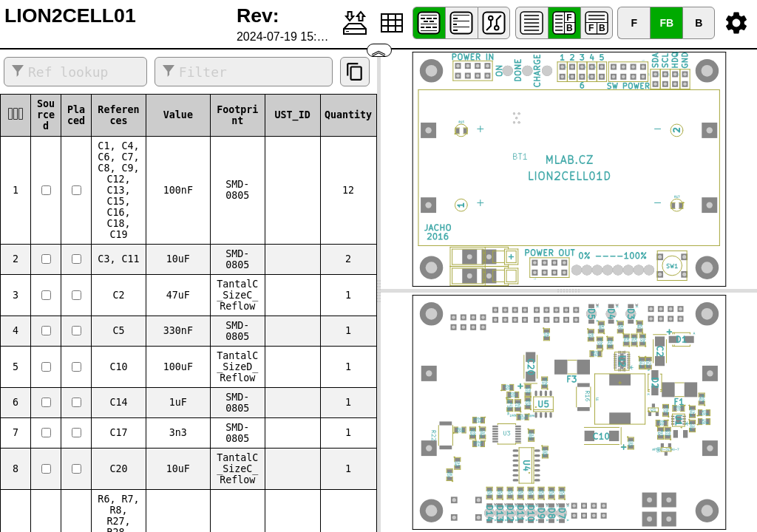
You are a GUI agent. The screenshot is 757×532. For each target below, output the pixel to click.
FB (666, 23)
